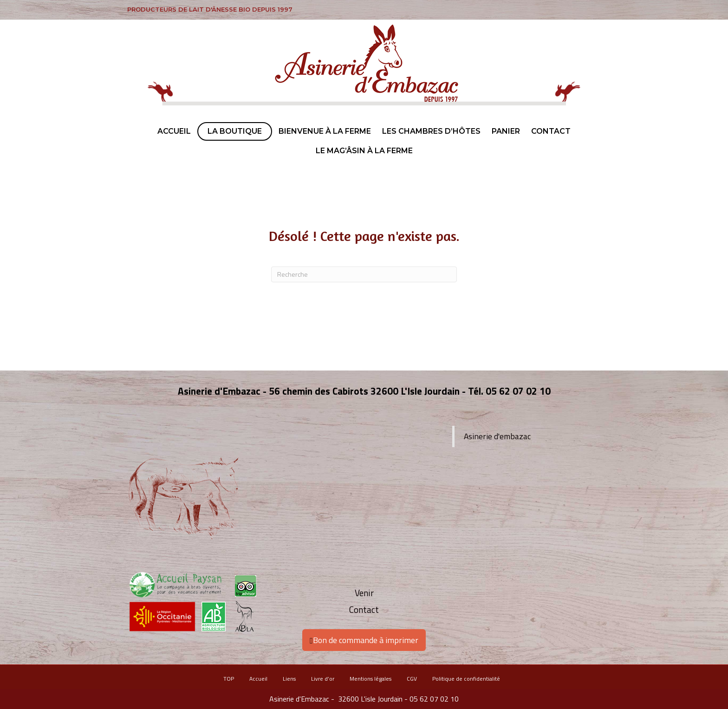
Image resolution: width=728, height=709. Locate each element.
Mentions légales (370, 679)
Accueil (174, 131)
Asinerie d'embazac (497, 436)
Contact (551, 131)
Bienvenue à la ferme (325, 131)
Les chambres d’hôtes (431, 131)
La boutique (235, 131)
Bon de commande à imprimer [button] (364, 640)
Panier (506, 131)
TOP (229, 679)
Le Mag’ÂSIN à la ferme (364, 151)
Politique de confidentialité (466, 679)
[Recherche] (364, 274)
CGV (412, 679)
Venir (364, 593)
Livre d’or (323, 679)
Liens (289, 679)
